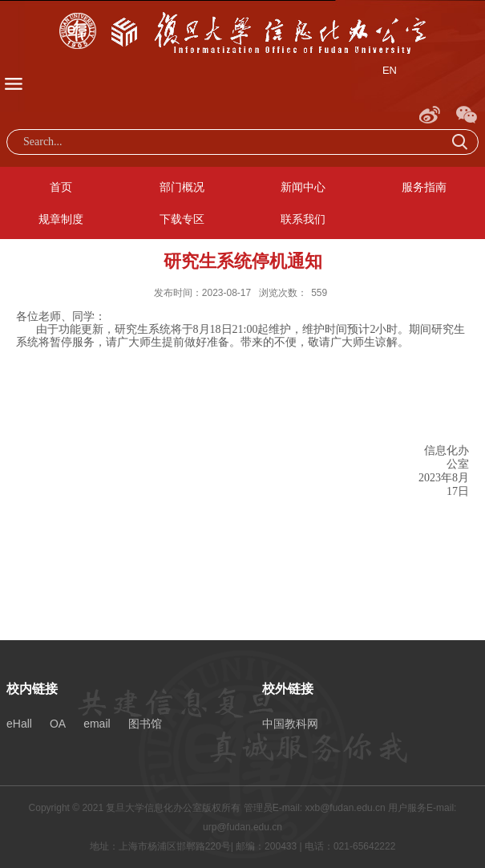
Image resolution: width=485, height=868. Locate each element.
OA (58, 724)
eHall (19, 724)
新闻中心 (303, 187)
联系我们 (303, 219)
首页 (61, 187)
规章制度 (61, 219)
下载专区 (182, 219)
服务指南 (424, 187)
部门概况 (182, 187)
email (97, 724)
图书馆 (145, 724)
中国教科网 (290, 724)
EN (390, 70)
